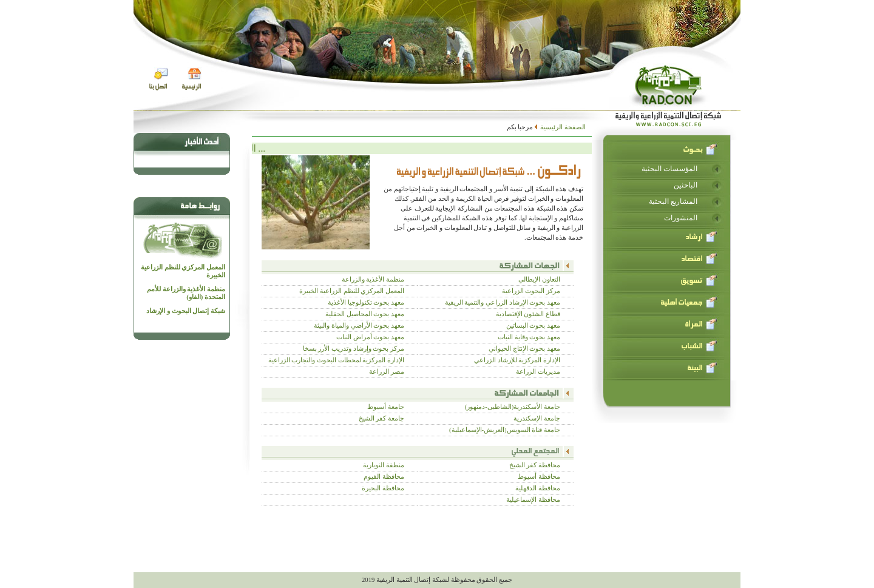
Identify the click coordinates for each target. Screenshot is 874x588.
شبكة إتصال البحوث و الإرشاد (186, 311)
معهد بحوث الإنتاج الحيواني (524, 349)
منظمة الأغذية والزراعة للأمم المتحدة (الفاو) (186, 293)
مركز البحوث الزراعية (531, 291)
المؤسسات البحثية (669, 169)
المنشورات (681, 218)
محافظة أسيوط (539, 477)
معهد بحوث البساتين (533, 326)
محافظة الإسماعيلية (533, 500)
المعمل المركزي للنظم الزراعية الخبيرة (183, 271)
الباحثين (686, 185)
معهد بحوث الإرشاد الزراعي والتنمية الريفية (503, 302)
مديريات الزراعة (538, 372)
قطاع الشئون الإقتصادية (528, 314)
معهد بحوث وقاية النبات (529, 337)
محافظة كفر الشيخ (535, 465)
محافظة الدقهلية (538, 488)
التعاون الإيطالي (539, 279)
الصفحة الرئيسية (562, 127)
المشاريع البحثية (673, 201)
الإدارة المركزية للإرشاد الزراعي (517, 360)
